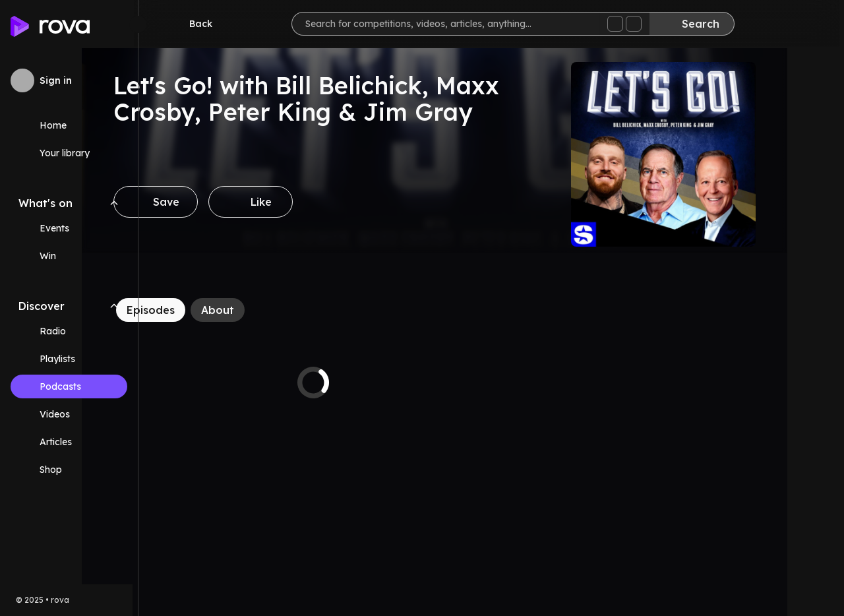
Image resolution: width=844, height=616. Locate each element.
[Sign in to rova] (69, 80)
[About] (274, 310)
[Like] (307, 202)
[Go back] (196, 24)
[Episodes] (207, 310)
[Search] (696, 24)
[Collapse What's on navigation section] (114, 203)
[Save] (212, 202)
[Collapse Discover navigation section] (114, 306)
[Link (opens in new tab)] (69, 470)
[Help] (812, 24)
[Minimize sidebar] (138, 24)
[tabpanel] (370, 383)
